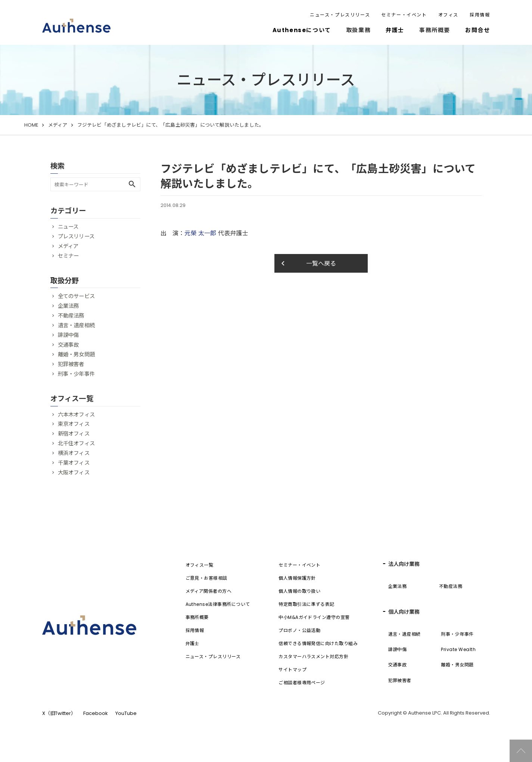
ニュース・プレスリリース (340, 15)
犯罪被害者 (71, 364)
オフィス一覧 (200, 565)
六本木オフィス (76, 415)
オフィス (448, 15)
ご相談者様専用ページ (302, 683)
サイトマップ (293, 670)
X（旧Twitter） (59, 713)
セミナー (69, 256)
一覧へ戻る (307, 263)
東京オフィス (74, 424)
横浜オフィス (74, 453)
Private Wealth (458, 649)
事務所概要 (197, 617)
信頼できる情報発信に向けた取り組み (318, 643)
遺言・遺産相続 (76, 325)
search (132, 184)
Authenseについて (302, 30)
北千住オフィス (76, 443)
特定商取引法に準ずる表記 (307, 604)
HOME (31, 125)
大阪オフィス (74, 473)
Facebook (96, 713)
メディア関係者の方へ (209, 591)
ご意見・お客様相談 (206, 578)
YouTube (126, 713)
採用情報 (480, 15)
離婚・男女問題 (76, 354)
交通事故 (69, 345)
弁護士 (395, 30)
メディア (58, 125)
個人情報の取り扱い (299, 591)
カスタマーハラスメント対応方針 (313, 656)
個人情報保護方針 (297, 578)
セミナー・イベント (404, 15)
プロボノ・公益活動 (299, 630)
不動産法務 (71, 316)
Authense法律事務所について (218, 604)
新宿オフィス (74, 434)
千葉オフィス (74, 463)
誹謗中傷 (69, 335)
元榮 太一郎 (200, 233)
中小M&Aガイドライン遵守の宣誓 (314, 617)
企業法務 (69, 306)
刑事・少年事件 (76, 374)
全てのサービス (76, 296)
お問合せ (477, 30)
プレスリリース (76, 236)
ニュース (68, 227)
